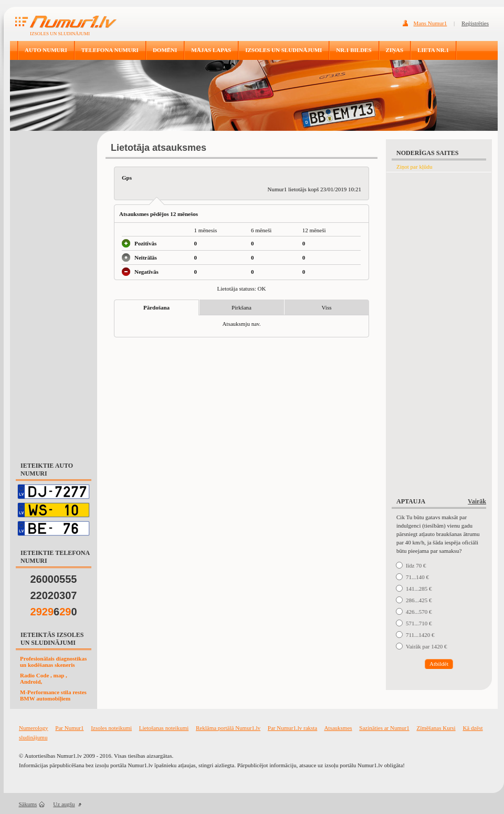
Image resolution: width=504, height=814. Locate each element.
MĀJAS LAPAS (211, 50)
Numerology (34, 728)
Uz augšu (64, 804)
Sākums (28, 804)
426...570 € (419, 612)
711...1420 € (420, 635)
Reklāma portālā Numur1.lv (228, 728)
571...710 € (419, 623)
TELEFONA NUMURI (110, 50)
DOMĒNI (165, 50)
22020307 (54, 595)
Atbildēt (439, 664)
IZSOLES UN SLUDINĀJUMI (283, 50)
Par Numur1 (69, 728)
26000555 (54, 579)
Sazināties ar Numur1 (384, 728)
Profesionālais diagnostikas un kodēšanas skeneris (53, 662)
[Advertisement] (54, 291)
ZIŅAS (395, 50)
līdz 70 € (416, 565)
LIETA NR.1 (433, 50)
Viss (327, 307)
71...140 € (417, 577)
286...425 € (419, 600)
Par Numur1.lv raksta (292, 728)
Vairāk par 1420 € (427, 646)
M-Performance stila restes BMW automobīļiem (53, 695)
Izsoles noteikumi (111, 728)
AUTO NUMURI (46, 50)
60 (54, 612)
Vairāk (477, 501)
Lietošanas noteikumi (164, 728)
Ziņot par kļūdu (414, 167)
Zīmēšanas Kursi (436, 728)
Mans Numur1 (430, 23)
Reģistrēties (475, 23)
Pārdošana (156, 307)
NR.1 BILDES (354, 50)
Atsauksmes (338, 728)
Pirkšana (241, 307)
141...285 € (419, 589)
